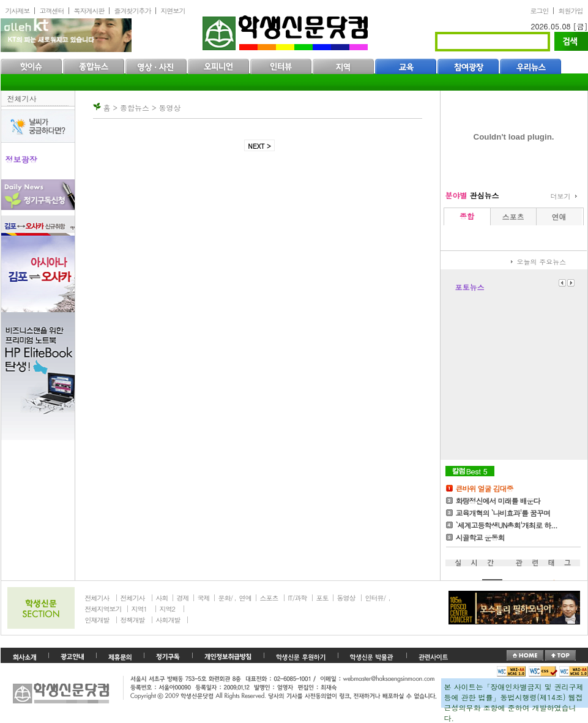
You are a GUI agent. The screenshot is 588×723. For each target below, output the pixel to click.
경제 (183, 598)
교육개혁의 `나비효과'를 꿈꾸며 (503, 513)
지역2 (167, 609)
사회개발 (168, 620)
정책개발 (133, 620)
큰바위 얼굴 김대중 (485, 488)
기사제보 (18, 11)
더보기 (561, 196)
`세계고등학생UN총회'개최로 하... (507, 525)
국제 (204, 598)
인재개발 (97, 620)
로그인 (540, 11)
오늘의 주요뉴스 (542, 262)
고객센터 (52, 11)
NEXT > (259, 146)
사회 (162, 598)
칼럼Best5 (470, 471)
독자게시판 (89, 11)
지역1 (139, 609)
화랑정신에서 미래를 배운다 (498, 500)
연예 (245, 598)
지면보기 (173, 11)
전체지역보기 (103, 609)
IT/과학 (298, 598)
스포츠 (269, 598)
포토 (322, 598)
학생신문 (287, 30)
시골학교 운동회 (480, 537)
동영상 (346, 598)
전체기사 (22, 98)
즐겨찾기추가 (133, 11)
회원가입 (571, 11)
